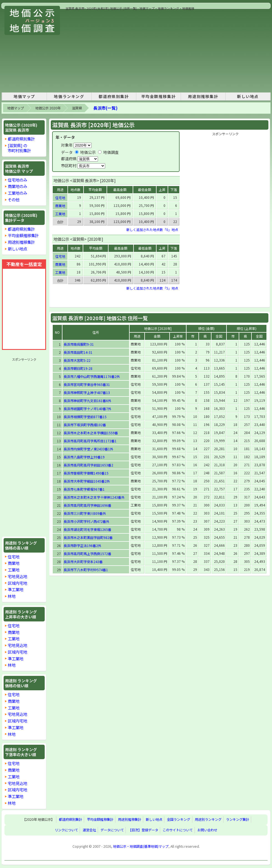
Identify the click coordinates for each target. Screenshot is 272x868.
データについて (112, 830)
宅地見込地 (17, 576)
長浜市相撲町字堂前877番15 (85, 417)
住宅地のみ (17, 180)
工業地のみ (17, 193)
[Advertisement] (141, 50)
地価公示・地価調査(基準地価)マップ (141, 846)
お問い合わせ (207, 830)
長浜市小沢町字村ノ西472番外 (86, 521)
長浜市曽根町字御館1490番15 (86, 473)
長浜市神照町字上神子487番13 (87, 392)
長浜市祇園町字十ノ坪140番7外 (87, 409)
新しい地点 (248, 96)
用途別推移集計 (203, 96)
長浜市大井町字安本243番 (83, 562)
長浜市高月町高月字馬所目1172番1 (90, 441)
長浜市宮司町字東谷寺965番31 (87, 384)
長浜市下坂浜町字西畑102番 (85, 425)
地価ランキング (69, 96)
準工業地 (16, 589)
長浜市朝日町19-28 (78, 368)
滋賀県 (77, 108)
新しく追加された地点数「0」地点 (152, 229)
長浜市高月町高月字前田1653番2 (88, 465)
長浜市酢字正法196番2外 (82, 545)
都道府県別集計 (114, 96)
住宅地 (14, 557)
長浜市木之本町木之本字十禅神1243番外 (94, 497)
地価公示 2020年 (48, 108)
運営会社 (89, 830)
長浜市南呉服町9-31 (79, 344)
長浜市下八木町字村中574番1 (86, 570)
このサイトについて (178, 830)
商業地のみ (17, 186)
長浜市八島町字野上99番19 (84, 457)
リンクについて (66, 830)
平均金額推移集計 (159, 96)
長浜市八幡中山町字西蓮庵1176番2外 (92, 376)
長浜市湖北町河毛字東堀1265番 (87, 529)
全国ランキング (178, 820)
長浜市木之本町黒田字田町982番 (88, 537)
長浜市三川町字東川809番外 (85, 513)
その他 (14, 200)
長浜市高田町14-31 (78, 352)
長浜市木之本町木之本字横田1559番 (91, 433)
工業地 (14, 570)
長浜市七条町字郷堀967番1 (84, 489)
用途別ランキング (208, 820)
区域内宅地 (17, 583)
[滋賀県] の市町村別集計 (19, 148)
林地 (12, 596)
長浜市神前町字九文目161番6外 (87, 401)
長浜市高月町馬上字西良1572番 (87, 554)
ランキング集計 (238, 820)
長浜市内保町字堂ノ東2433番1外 (88, 449)
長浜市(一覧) (105, 108)
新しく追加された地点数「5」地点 (152, 288)
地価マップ (24, 96)
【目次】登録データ (143, 830)
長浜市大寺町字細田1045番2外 (87, 481)
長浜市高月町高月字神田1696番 (87, 505)
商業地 (14, 563)
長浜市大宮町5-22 (77, 360)
